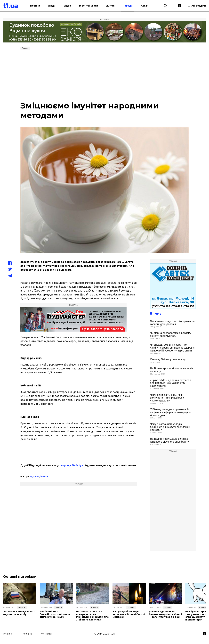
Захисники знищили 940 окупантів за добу (19, 613)
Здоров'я (35, 476)
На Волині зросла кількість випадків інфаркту (172, 370)
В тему (156, 313)
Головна (8, 634)
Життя (110, 6)
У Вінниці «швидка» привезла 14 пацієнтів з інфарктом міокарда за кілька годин (171, 412)
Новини (35, 6)
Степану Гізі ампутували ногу (168, 359)
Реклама (27, 634)
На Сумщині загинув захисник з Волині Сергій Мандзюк (129, 614)
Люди (52, 6)
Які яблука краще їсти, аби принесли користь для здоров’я (172, 323)
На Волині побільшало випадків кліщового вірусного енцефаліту (169, 440)
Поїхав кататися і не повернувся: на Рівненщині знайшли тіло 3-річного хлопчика (92, 616)
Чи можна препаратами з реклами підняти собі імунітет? (171, 334)
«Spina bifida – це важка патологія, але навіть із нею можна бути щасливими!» (171, 383)
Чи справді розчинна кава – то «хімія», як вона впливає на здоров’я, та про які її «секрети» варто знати (173, 348)
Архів (144, 6)
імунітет (45, 476)
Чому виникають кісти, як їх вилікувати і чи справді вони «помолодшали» (167, 398)
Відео (68, 6)
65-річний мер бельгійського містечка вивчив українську (55, 614)
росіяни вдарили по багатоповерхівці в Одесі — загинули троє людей (165, 614)
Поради (128, 6)
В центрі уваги (89, 6)
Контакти (46, 634)
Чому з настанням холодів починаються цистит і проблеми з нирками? (170, 427)
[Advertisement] (104, 75)
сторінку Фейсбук (71, 465)
